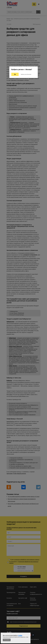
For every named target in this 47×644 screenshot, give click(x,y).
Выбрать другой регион (26, 74)
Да (15, 74)
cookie (20, 636)
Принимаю (7, 640)
